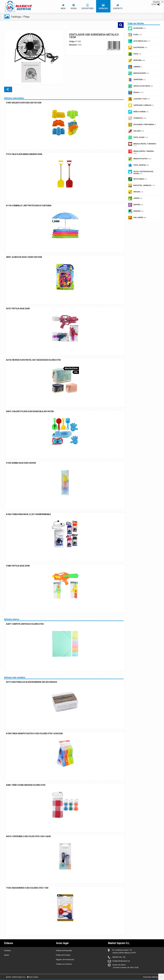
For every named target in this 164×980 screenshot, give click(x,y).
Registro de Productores (65, 960)
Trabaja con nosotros (64, 964)
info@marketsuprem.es (121, 961)
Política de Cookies (63, 955)
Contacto (7, 951)
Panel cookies (33, 977)
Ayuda (6, 955)
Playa (26, 17)
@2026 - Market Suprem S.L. (16, 977)
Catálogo (16, 17)
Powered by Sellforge (151, 977)
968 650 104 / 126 (119, 957)
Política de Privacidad (64, 951)
